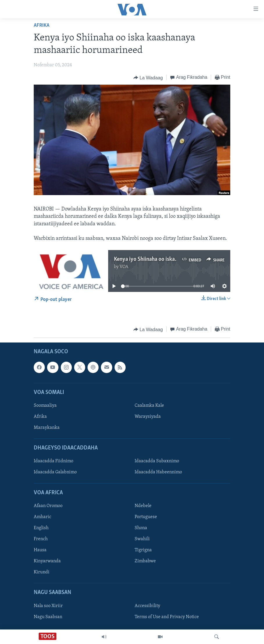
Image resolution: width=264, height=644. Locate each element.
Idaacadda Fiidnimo (53, 461)
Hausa (40, 550)
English (41, 528)
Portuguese (146, 517)
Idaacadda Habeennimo (158, 472)
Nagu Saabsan (48, 617)
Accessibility (147, 606)
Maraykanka (47, 428)
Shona (141, 528)
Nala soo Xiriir (48, 606)
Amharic (42, 517)
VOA (124, 267)
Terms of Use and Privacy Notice (167, 617)
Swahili (142, 539)
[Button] (148, 78)
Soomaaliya (45, 406)
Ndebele (143, 506)
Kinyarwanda (47, 561)
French (41, 539)
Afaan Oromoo (48, 506)
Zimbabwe (145, 561)
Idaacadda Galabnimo (55, 472)
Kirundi (42, 572)
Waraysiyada (148, 417)
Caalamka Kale (149, 406)
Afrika (42, 25)
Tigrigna (143, 550)
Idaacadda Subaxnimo (157, 461)
